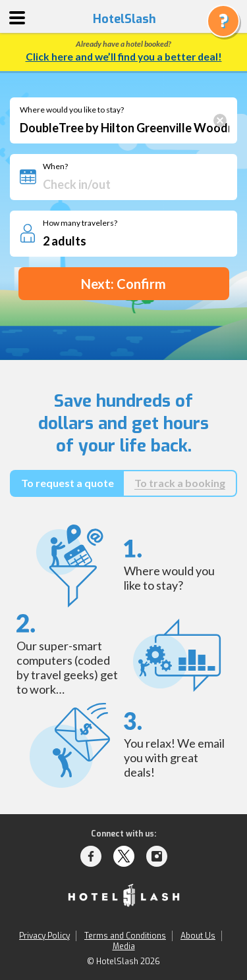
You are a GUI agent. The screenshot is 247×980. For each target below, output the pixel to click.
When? (55, 167)
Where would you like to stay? (72, 110)
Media (124, 946)
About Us (198, 936)
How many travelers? (80, 223)
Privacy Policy (44, 936)
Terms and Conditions (125, 936)
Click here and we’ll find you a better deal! (124, 57)
